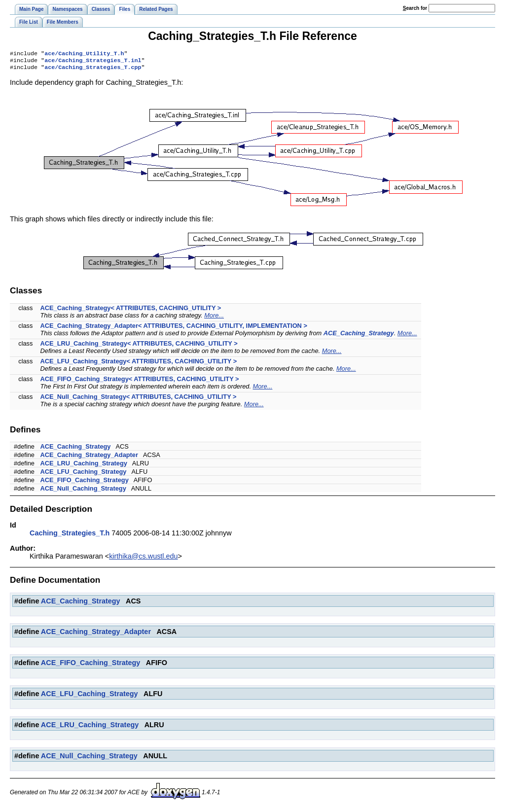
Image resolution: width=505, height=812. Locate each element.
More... (214, 318)
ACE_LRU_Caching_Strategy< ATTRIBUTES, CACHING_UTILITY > (139, 346)
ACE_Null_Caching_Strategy (83, 491)
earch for (415, 8)
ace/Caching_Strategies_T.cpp (93, 70)
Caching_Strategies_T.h (70, 536)
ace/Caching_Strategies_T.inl (93, 62)
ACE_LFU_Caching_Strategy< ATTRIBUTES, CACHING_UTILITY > (139, 364)
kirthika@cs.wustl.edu (143, 559)
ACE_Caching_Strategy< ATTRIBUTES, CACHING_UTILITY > (131, 311)
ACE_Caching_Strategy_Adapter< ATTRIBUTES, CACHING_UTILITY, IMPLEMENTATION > (174, 329)
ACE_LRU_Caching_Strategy (84, 466)
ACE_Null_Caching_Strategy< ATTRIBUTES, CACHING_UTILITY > (139, 400)
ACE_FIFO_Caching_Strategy (85, 483)
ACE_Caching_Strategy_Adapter (89, 458)
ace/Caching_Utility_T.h (84, 54)
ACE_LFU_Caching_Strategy (84, 475)
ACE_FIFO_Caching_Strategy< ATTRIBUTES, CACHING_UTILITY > (140, 382)
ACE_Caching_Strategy (359, 336)
